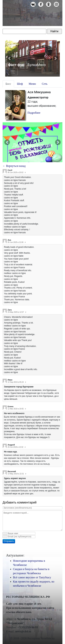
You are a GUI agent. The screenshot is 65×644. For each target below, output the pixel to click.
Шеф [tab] (20, 84)
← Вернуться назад (14, 166)
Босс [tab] (8, 84)
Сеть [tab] (45, 84)
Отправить (9, 541)
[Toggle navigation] (55, 15)
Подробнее (34, 113)
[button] (9, 58)
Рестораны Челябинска (25, 12)
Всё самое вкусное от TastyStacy (32, 577)
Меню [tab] (32, 84)
